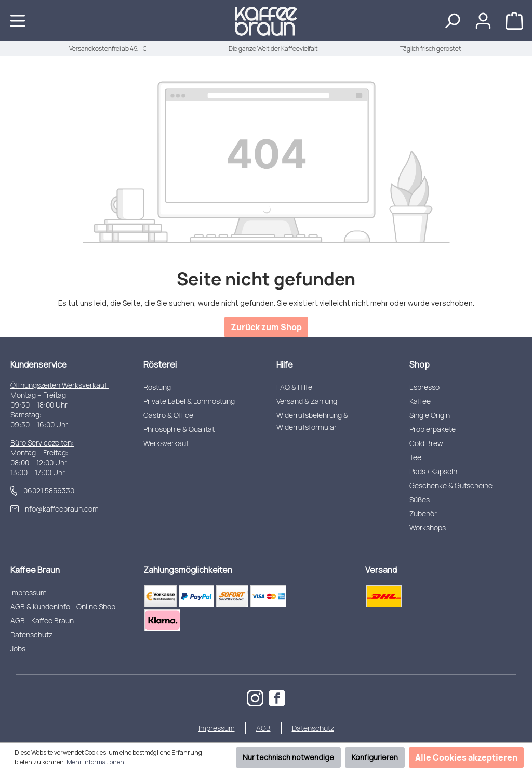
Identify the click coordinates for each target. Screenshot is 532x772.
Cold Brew (426, 443)
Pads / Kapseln (433, 471)
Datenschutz (31, 634)
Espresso (424, 387)
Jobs (18, 649)
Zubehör (423, 513)
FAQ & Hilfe (294, 387)
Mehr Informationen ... (98, 762)
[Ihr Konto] (483, 20)
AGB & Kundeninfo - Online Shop (63, 606)
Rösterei (160, 364)
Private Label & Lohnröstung (189, 401)
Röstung (157, 387)
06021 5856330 (49, 490)
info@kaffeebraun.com (61, 509)
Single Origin (430, 415)
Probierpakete (433, 429)
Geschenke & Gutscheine (451, 485)
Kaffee (420, 401)
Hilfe (285, 364)
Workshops (428, 527)
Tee (415, 457)
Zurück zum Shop (266, 327)
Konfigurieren (375, 757)
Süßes (420, 499)
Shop (420, 364)
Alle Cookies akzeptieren (466, 757)
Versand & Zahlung (307, 401)
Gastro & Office (168, 415)
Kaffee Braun (35, 570)
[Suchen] (452, 20)
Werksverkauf (166, 443)
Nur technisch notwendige (288, 757)
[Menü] (18, 20)
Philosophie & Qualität (179, 429)
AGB (263, 728)
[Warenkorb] (514, 20)
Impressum (29, 592)
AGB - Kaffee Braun (42, 620)
